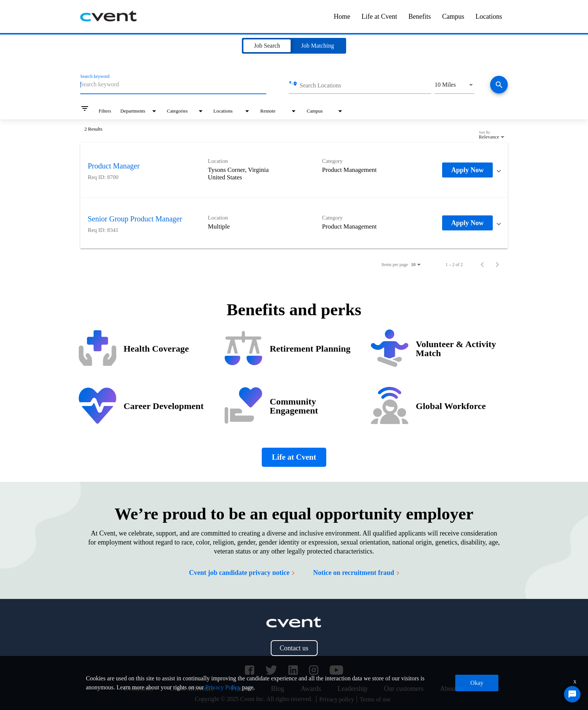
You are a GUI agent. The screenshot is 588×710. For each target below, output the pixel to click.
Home (342, 17)
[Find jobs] (499, 85)
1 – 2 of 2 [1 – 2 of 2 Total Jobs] (454, 265)
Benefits (420, 17)
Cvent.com (138, 689)
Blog (278, 689)
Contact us (294, 648)
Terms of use (375, 699)
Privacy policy (337, 699)
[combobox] (173, 84)
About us (452, 689)
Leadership (352, 689)
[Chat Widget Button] (572, 694)
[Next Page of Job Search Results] (497, 265)
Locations (489, 17)
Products (243, 689)
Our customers (404, 689)
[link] (294, 170)
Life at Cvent (379, 17)
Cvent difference (192, 689)
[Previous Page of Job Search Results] (482, 265)
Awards (311, 689)
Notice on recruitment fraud (356, 573)
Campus (453, 17)
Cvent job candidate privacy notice (242, 573)
